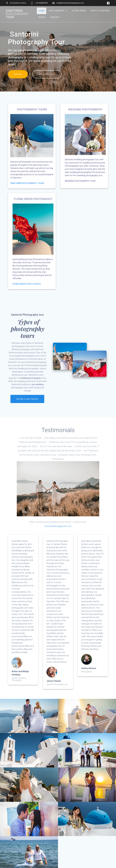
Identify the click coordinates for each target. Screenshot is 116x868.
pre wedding (38, 384)
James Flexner (54, 681)
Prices (42, 17)
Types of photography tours (28, 329)
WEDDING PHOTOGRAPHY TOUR (80, 181)
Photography (57, 11)
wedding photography (30, 378)
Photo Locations (100, 11)
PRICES (18, 74)
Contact (55, 17)
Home (42, 11)
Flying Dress (79, 11)
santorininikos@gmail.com (58, 526)
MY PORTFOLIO (47, 74)
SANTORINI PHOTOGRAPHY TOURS (27, 183)
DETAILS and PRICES (27, 399)
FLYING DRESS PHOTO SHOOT (27, 284)
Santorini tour (17, 14)
